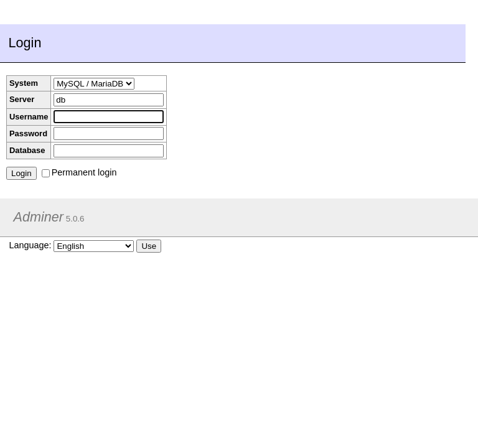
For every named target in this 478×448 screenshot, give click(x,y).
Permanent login (79, 172)
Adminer (39, 217)
